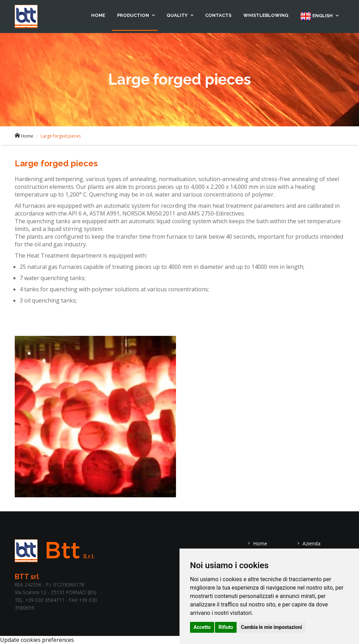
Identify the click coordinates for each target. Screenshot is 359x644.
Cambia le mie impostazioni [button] (271, 627)
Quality (178, 15)
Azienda (308, 543)
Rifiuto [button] (226, 627)
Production (134, 15)
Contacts (218, 15)
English (317, 16)
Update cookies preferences (37, 640)
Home (98, 15)
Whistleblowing (266, 15)
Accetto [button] (202, 627)
